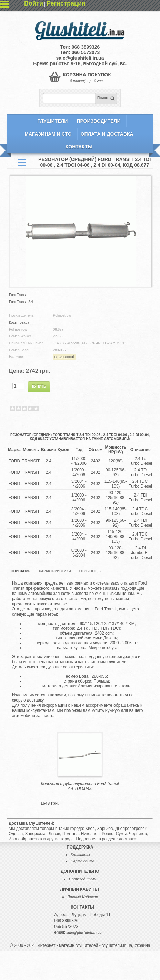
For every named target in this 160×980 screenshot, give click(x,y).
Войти (34, 3)
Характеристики (55, 571)
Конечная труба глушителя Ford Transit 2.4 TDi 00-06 (80, 786)
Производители (98, 121)
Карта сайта (82, 861)
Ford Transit (18, 295)
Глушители (52, 121)
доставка (128, 839)
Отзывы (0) (90, 571)
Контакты (79, 147)
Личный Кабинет (83, 897)
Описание (21, 571)
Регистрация (66, 3)
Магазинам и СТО (48, 134)
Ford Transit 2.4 (21, 302)
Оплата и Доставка (107, 134)
